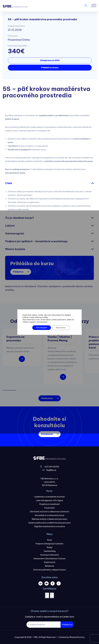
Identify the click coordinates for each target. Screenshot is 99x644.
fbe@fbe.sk (51, 470)
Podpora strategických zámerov (50, 544)
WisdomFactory (77, 637)
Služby (50, 547)
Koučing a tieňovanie (50, 555)
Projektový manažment (50, 504)
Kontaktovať (47, 434)
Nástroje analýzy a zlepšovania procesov (49, 519)
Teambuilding (50, 551)
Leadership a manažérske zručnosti (49, 497)
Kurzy (50, 540)
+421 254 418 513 (51, 467)
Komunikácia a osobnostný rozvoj (49, 515)
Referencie (49, 566)
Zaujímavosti (49, 562)
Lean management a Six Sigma (49, 500)
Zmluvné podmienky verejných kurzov (49, 570)
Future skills (49, 508)
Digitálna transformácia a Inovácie (50, 526)
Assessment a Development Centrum (50, 559)
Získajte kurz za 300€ (50, 60)
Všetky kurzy (47, 398)
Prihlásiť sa (18, 272)
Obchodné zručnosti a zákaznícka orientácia (49, 512)
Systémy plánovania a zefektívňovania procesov (49, 523)
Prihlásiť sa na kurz (50, 68)
